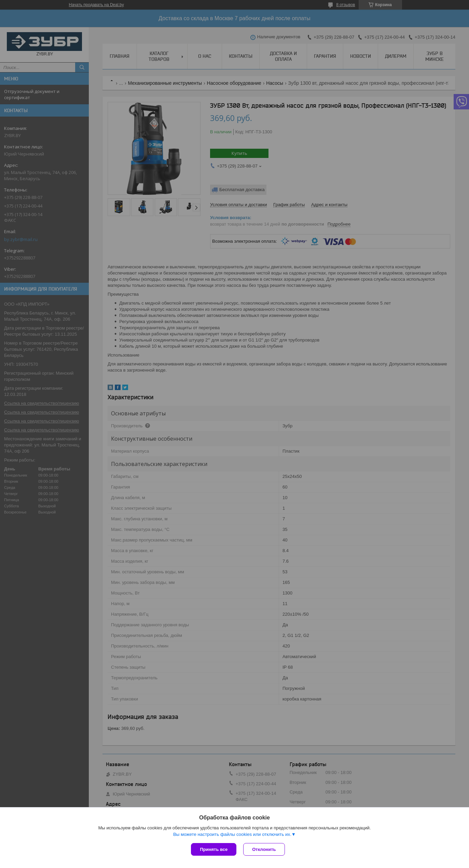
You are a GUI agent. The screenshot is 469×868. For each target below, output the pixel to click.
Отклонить (264, 849)
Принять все (214, 849)
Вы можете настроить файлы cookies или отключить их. (232, 834)
